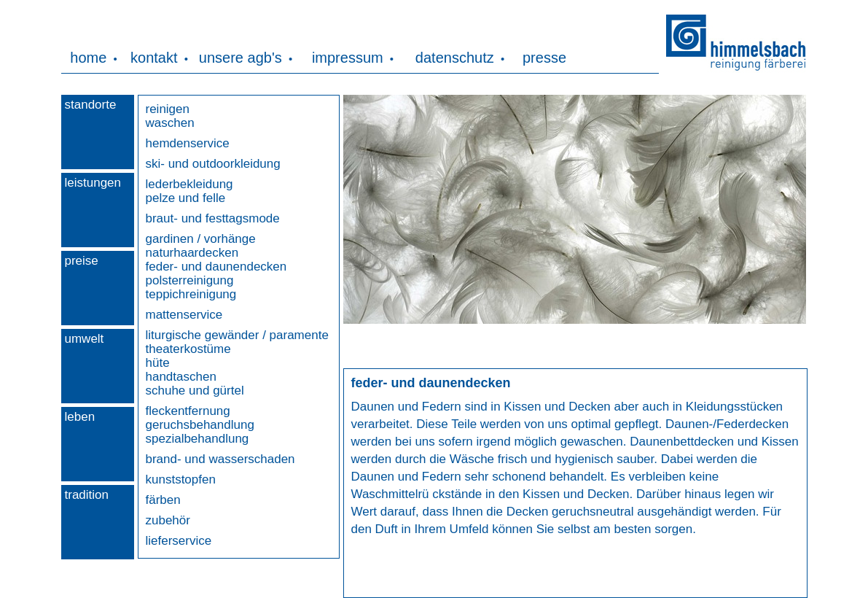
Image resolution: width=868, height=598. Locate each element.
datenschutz (455, 58)
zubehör (168, 520)
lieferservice (179, 541)
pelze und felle (186, 198)
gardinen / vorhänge (201, 239)
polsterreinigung (190, 280)
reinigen (168, 109)
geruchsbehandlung (200, 425)
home (88, 58)
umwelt (85, 339)
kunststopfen (181, 479)
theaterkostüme (188, 349)
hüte (158, 363)
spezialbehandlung (198, 439)
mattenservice (184, 315)
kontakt (154, 58)
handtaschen (181, 377)
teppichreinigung (191, 294)
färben (163, 500)
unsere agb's (241, 58)
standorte (91, 105)
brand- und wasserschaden (220, 459)
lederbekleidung (189, 184)
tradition (87, 495)
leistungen (93, 183)
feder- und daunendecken (216, 267)
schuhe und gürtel (195, 391)
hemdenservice (188, 143)
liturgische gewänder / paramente (237, 335)
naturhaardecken (192, 253)
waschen (170, 123)
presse (544, 58)
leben (80, 417)
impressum (348, 58)
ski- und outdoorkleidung (213, 164)
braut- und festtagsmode (213, 218)
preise (82, 261)
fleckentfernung (188, 411)
